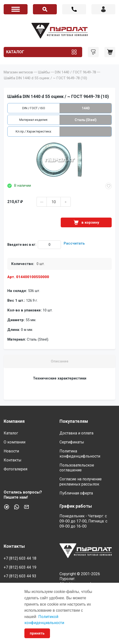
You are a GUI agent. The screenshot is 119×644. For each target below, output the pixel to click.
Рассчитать (74, 243)
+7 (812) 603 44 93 (20, 576)
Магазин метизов (18, 72)
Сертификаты (72, 442)
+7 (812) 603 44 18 (74, 9)
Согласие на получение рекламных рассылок (81, 482)
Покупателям (74, 421)
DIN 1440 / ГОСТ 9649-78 (75, 72)
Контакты (13, 460)
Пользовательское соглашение (77, 468)
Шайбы (44, 72)
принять (37, 633)
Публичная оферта (76, 493)
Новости (11, 451)
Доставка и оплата (76, 433)
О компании (15, 442)
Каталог (15, 52)
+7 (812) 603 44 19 (20, 567)
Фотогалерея (15, 469)
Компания (14, 421)
